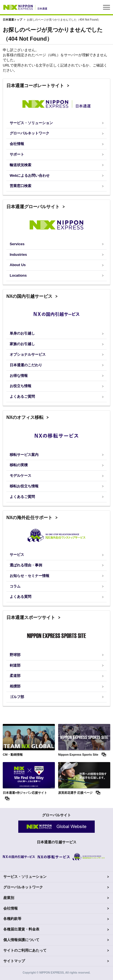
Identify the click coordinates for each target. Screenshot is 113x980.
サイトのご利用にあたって (25, 950)
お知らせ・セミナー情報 (29, 576)
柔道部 (15, 676)
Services (17, 244)
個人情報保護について (21, 940)
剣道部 (15, 665)
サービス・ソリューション (31, 123)
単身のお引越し (22, 333)
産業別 (9, 898)
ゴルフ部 (17, 697)
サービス (17, 555)
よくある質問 (20, 597)
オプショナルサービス (28, 354)
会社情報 (17, 144)
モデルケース (20, 476)
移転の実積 (19, 465)
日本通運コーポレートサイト (35, 86)
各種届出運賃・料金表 (21, 929)
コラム (15, 586)
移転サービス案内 (24, 455)
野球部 (15, 655)
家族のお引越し (22, 344)
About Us (18, 265)
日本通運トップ (12, 20)
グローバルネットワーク (29, 133)
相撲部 (15, 686)
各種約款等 (12, 919)
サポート (17, 154)
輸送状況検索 (20, 165)
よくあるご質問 (22, 396)
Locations (18, 275)
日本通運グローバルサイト (33, 207)
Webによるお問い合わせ (30, 175)
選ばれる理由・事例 (26, 565)
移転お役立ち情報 (24, 486)
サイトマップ (14, 961)
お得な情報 (19, 376)
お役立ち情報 (20, 386)
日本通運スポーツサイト (31, 617)
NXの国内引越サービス (29, 296)
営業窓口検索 (20, 186)
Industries (18, 255)
